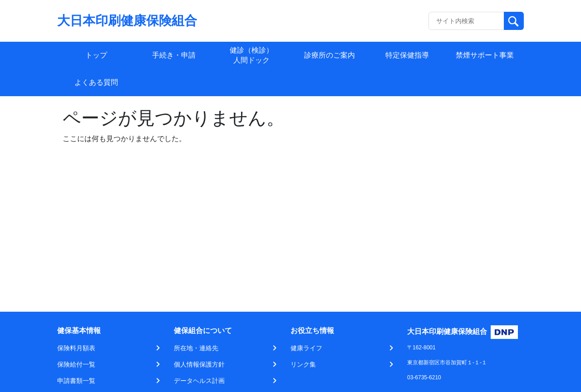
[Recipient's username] (466, 21)
